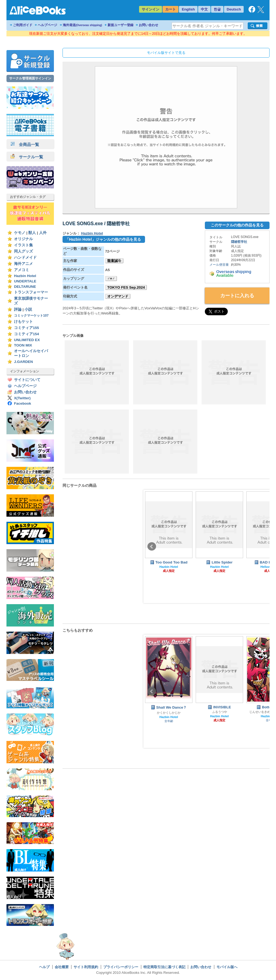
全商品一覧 (25, 144)
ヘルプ (44, 967)
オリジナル (23, 239)
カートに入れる (237, 296)
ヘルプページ (47, 25)
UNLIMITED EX (27, 340)
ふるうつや (220, 712)
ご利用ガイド (23, 25)
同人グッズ (23, 251)
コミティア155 (27, 328)
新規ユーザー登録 (120, 25)
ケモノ (20, 233)
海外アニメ (23, 264)
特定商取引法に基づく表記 (164, 967)
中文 (204, 9)
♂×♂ (111, 279)
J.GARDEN (23, 362)
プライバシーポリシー (121, 967)
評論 (18, 309)
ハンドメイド (25, 258)
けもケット (23, 322)
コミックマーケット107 (31, 316)
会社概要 (62, 967)
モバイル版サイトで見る (166, 53)
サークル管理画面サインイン (30, 78)
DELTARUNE (25, 287)
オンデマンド (118, 296)
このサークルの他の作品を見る (237, 225)
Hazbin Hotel (25, 276)
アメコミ (22, 270)
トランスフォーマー (31, 292)
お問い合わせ (149, 25)
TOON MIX (23, 345)
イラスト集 (23, 245)
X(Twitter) (22, 398)
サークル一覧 (27, 157)
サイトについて (27, 380)
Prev (152, 547)
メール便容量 (219, 265)
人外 (43, 233)
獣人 (32, 233)
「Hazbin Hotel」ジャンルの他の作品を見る (103, 239)
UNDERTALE (25, 281)
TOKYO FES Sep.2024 (126, 287)
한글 (217, 9)
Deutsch (234, 9)
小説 (28, 309)
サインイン (151, 9)
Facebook (23, 403)
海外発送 (82, 25)
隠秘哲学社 (239, 242)
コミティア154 (27, 334)
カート (170, 9)
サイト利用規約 (86, 967)
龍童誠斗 (114, 261)
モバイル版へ (227, 967)
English (188, 9)
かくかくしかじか (169, 713)
